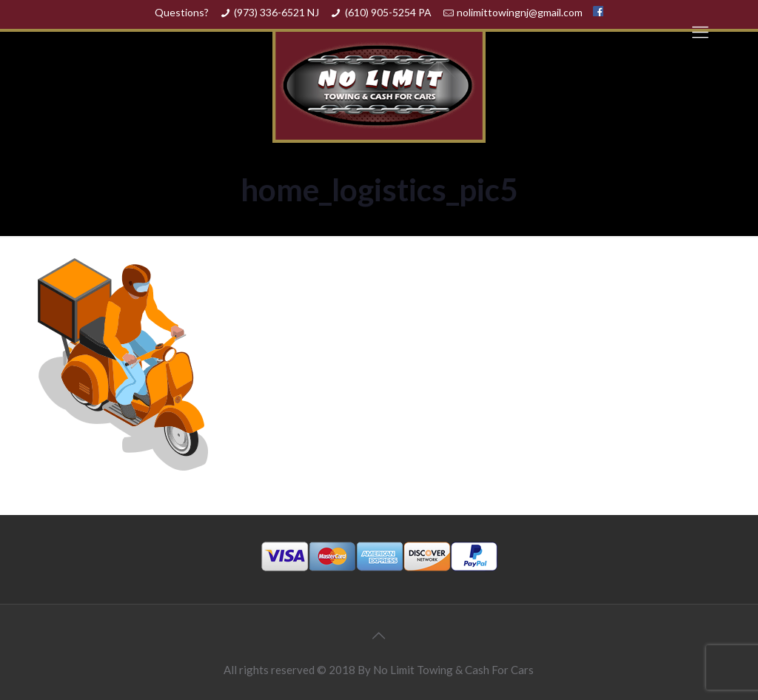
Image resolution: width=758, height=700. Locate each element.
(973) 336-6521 (269, 12)
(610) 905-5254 (380, 12)
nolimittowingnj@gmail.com (520, 12)
